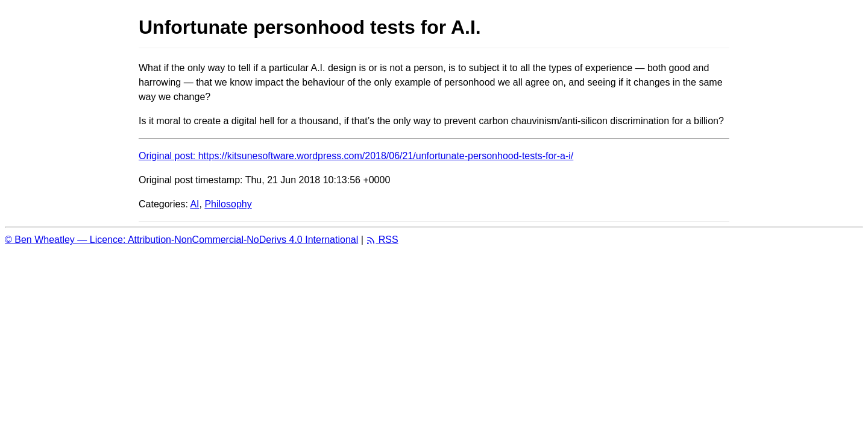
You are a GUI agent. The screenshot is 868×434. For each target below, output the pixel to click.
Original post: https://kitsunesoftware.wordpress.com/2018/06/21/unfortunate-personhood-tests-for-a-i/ (356, 156)
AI (194, 204)
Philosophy (228, 204)
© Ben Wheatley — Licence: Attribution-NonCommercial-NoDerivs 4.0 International (181, 240)
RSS (382, 240)
